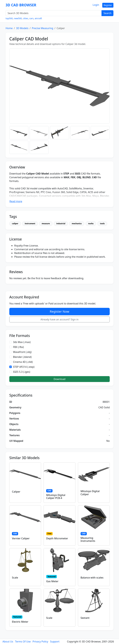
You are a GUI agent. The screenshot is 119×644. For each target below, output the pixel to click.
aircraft (38, 18)
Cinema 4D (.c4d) (23, 362)
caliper (15, 224)
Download (59, 379)
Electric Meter (20, 622)
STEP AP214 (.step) (24, 367)
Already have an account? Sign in (59, 319)
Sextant (85, 618)
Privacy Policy (40, 642)
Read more (16, 201)
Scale (15, 578)
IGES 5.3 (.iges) (22, 372)
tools (102, 224)
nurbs (91, 224)
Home (9, 28)
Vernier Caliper (21, 538)
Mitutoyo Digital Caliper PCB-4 (56, 497)
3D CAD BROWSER (21, 5)
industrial (61, 224)
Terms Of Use (23, 642)
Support (55, 642)
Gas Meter (52, 581)
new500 (18, 18)
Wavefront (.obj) (22, 352)
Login (96, 5)
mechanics (77, 224)
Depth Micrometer (57, 538)
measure (46, 224)
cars (31, 18)
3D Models (22, 28)
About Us (8, 642)
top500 (9, 18)
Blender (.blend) (22, 357)
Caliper (16, 492)
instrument (30, 224)
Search (107, 13)
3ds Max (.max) (22, 342)
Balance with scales (92, 578)
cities (26, 18)
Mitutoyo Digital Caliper (90, 493)
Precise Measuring (42, 28)
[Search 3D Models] (54, 13)
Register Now (59, 311)
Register (108, 5)
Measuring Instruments (88, 539)
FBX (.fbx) (18, 347)
